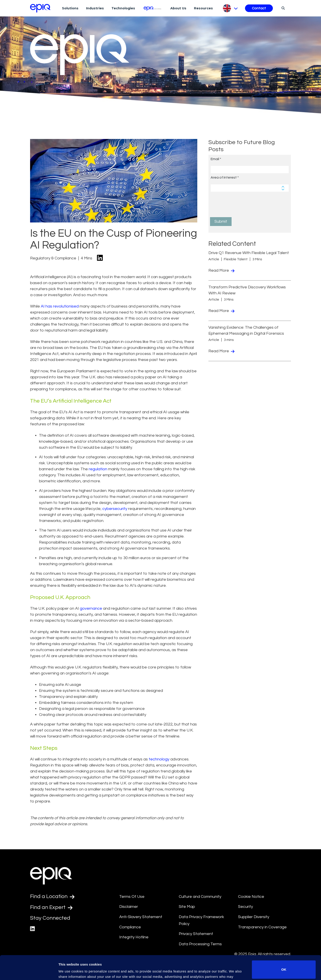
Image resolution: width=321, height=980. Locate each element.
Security (246, 907)
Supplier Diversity (254, 917)
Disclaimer (129, 907)
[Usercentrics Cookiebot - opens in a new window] (29, 971)
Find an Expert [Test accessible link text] (51, 907)
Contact (259, 8)
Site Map (187, 907)
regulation (98, 469)
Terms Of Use (132, 897)
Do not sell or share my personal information (284, 965)
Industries (95, 8)
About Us (178, 8)
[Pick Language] (230, 8)
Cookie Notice (251, 897)
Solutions (70, 8)
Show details (69, 970)
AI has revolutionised (60, 306)
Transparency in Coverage (262, 927)
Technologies (123, 8)
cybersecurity (115, 509)
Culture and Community (200, 897)
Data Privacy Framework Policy (201, 920)
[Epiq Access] (153, 8)
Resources (203, 8)
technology (159, 759)
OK (284, 946)
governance (91, 608)
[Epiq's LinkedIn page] (32, 929)
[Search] (283, 8)
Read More (221, 270)
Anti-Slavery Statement (141, 917)
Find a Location (52, 896)
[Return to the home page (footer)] (40, 8)
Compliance (130, 927)
